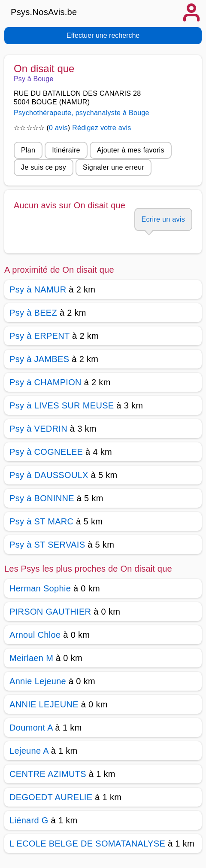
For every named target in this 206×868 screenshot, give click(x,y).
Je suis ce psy (44, 167)
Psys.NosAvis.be (44, 12)
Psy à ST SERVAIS (47, 545)
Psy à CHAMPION (45, 382)
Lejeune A (29, 751)
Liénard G (29, 820)
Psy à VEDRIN (38, 429)
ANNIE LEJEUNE (44, 704)
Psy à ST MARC (41, 521)
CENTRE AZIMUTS (48, 774)
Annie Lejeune (38, 681)
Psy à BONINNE (42, 498)
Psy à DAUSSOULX (49, 475)
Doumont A (31, 728)
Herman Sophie (40, 588)
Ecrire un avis (163, 219)
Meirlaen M (31, 658)
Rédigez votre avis (101, 128)
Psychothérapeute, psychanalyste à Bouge (82, 113)
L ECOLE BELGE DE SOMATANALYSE (87, 844)
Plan (28, 150)
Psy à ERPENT (39, 336)
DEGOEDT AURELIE (51, 797)
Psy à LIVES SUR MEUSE (62, 405)
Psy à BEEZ (33, 313)
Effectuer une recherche (103, 35)
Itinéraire (66, 150)
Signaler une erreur (114, 167)
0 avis (58, 128)
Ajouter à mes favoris (131, 150)
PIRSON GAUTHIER (50, 612)
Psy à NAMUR (38, 289)
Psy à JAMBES (39, 359)
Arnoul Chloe (35, 635)
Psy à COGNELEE (46, 452)
